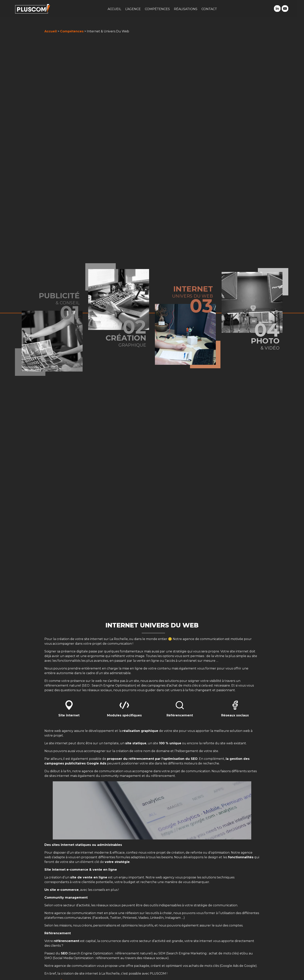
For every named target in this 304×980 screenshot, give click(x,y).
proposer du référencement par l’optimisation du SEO (152, 759)
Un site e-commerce (62, 890)
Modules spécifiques (124, 715)
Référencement (180, 715)
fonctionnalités (241, 857)
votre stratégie (117, 862)
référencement (66, 941)
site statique (136, 743)
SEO (64, 953)
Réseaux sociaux (235, 715)
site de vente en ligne (89, 877)
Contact (209, 9)
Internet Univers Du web (152, 625)
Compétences (157, 9)
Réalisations (186, 9)
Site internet (69, 715)
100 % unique (170, 743)
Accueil (114, 9)
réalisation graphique (140, 731)
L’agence (133, 9)
